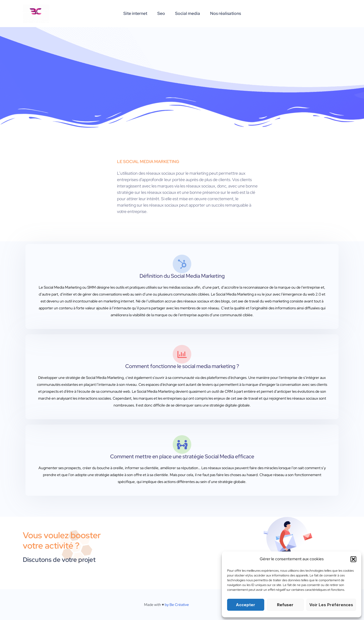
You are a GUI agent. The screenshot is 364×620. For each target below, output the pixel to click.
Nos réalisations (223, 13)
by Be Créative (177, 605)
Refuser (285, 605)
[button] (353, 559)
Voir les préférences (331, 605)
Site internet (138, 13)
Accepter (246, 605)
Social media (187, 13)
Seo (162, 13)
